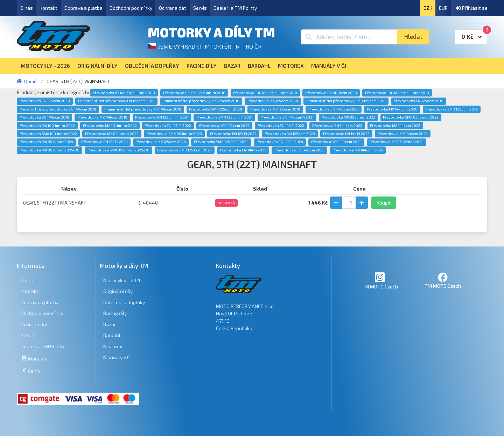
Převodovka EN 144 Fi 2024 (280, 142)
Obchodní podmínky (131, 8)
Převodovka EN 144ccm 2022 (337, 126)
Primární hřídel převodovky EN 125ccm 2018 (116, 101)
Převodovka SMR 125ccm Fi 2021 (224, 117)
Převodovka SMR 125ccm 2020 (216, 109)
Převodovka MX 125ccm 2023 (290, 134)
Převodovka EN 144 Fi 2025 (243, 150)
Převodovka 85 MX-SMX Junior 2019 (124, 93)
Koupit (384, 203)
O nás (27, 8)
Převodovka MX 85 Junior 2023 (112, 134)
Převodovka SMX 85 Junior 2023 (174, 134)
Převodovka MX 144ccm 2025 (358, 150)
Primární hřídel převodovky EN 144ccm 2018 (58, 109)
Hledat (413, 37)
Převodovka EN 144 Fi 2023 (346, 134)
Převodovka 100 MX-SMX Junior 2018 (265, 93)
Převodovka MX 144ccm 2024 (336, 142)
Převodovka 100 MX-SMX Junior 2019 (397, 93)
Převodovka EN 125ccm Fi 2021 (162, 117)
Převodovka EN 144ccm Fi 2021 (287, 117)
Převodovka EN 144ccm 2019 (44, 117)
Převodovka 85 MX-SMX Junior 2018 (194, 93)
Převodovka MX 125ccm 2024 (161, 142)
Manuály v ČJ (117, 357)
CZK (428, 8)
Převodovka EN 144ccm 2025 (299, 150)
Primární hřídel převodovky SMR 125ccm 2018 (346, 101)
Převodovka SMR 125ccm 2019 (451, 109)
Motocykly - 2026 (122, 280)
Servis (200, 8)
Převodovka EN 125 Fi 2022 (168, 126)
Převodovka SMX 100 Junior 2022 (48, 134)
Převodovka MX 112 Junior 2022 (110, 126)
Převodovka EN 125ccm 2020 (45, 101)
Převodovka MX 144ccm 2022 (395, 126)
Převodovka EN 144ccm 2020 (334, 109)
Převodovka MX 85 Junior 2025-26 (50, 150)
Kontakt (48, 8)
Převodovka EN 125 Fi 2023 (233, 134)
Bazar (110, 324)
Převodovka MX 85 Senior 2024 (396, 142)
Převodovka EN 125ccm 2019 (419, 101)
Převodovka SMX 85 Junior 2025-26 (118, 150)
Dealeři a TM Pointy (235, 8)
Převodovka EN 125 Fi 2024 (104, 142)
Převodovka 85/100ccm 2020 (331, 93)
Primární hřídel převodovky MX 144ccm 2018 (143, 109)
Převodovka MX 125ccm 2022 (224, 126)
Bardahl (112, 335)
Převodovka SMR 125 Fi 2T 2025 (184, 150)
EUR (443, 8)
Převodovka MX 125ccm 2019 (275, 109)
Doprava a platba (83, 8)
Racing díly (115, 313)
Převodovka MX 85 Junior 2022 (348, 117)
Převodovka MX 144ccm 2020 (392, 109)
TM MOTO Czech (380, 281)
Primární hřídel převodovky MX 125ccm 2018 (201, 101)
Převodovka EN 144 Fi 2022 (281, 126)
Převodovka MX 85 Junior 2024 (46, 142)
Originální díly (118, 291)
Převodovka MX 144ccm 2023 (402, 134)
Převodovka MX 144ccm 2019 (102, 117)
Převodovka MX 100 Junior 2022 (47, 126)
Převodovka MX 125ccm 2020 (273, 101)
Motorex (113, 346)
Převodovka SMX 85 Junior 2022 (411, 117)
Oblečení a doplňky (124, 302)
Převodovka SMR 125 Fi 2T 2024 (221, 142)
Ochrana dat (173, 8)
